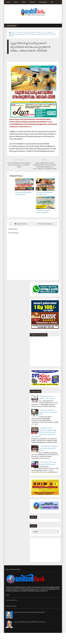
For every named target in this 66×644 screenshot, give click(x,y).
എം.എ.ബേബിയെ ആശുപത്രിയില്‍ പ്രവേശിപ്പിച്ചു (28, 633)
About (14, 2)
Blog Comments (20, 228)
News (37, 32)
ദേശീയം (48, 32)
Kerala (22, 2)
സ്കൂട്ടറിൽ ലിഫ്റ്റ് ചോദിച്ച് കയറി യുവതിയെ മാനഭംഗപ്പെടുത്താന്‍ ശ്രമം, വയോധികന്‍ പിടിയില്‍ (32, 33)
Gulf (50, 2)
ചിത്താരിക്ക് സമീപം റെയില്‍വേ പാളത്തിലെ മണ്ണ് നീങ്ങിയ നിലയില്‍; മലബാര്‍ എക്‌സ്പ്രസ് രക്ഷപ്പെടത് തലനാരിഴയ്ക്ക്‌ (48, 438)
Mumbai (24, 32)
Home (6, 2)
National (31, 2)
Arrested (18, 32)
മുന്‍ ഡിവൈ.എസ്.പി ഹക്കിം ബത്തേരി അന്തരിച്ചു (28, 623)
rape (42, 32)
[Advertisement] (48, 561)
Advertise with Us (11, 611)
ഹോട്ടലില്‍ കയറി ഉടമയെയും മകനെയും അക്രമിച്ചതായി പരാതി (50, 456)
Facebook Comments (46, 228)
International (41, 2)
